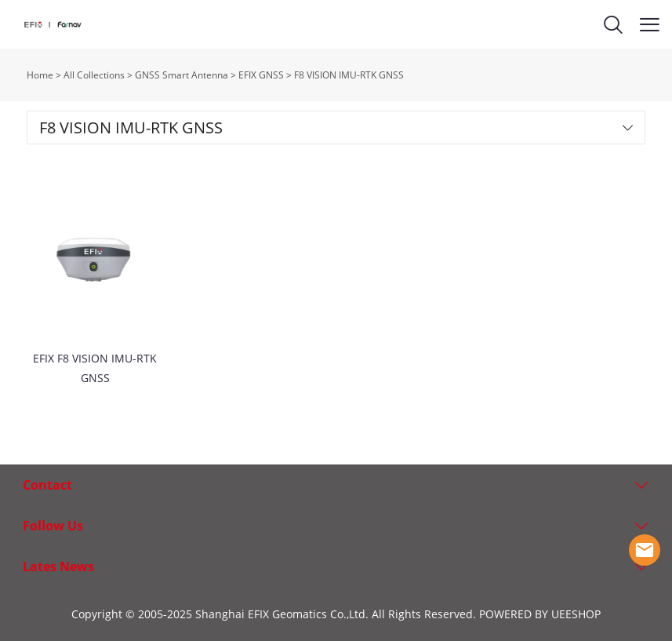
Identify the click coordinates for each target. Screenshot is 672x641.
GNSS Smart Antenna (182, 75)
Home (40, 75)
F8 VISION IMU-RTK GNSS (349, 75)
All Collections (94, 75)
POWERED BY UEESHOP (540, 614)
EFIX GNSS (261, 75)
